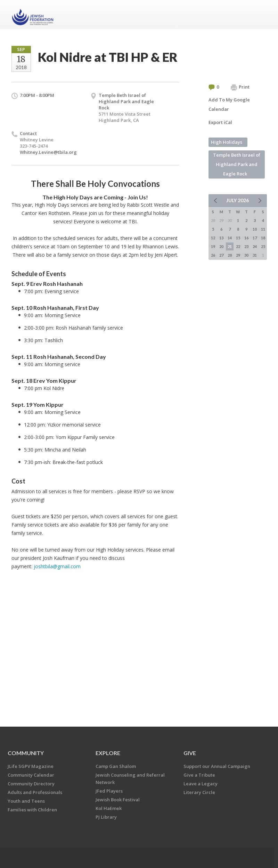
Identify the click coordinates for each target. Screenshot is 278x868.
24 (255, 246)
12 (213, 238)
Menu (259, 15)
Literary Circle (199, 792)
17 (255, 238)
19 (213, 246)
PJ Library (106, 817)
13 (221, 238)
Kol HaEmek (109, 808)
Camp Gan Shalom (116, 766)
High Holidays (227, 142)
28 (230, 255)
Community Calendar (31, 775)
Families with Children (32, 810)
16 (246, 238)
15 (238, 238)
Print (240, 87)
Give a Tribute (199, 775)
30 (246, 255)
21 (230, 246)
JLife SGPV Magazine (31, 766)
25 (263, 246)
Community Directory (31, 784)
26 (213, 255)
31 (255, 255)
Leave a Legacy (201, 784)
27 (221, 255)
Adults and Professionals (35, 792)
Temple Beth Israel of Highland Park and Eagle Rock (126, 101)
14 (230, 238)
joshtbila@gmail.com (57, 566)
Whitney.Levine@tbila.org (48, 152)
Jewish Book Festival (118, 800)
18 (263, 238)
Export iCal (220, 122)
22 (238, 246)
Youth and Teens (26, 801)
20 (221, 246)
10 (255, 229)
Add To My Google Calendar (229, 104)
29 (238, 255)
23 (246, 246)
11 (263, 229)
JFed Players (109, 791)
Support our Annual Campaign (217, 766)
